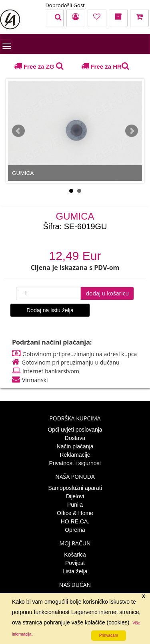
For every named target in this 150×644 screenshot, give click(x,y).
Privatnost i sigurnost (75, 463)
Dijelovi (75, 496)
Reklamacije (75, 455)
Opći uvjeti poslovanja (75, 430)
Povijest (75, 563)
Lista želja (75, 571)
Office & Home (75, 513)
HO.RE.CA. (75, 521)
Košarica (75, 555)
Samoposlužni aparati (75, 488)
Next (132, 131)
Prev (18, 131)
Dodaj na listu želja (50, 310)
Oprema (75, 530)
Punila (75, 505)
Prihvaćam (109, 635)
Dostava (75, 438)
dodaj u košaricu (107, 293)
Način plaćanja (75, 446)
